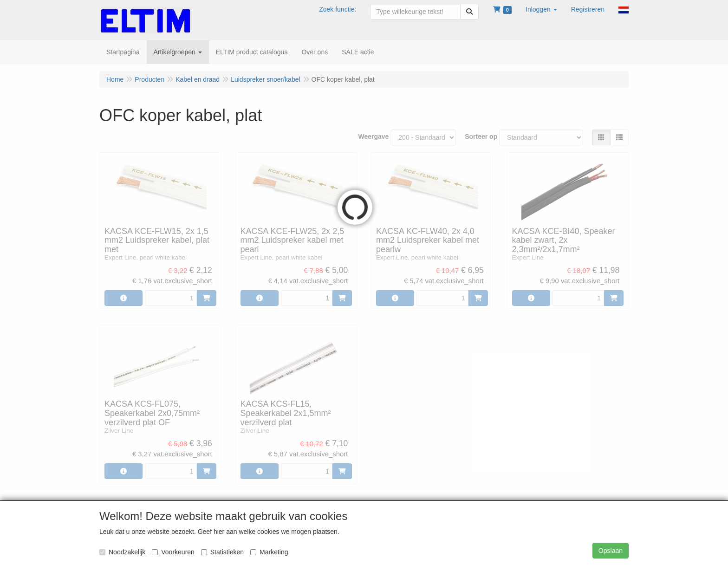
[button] (541, 9)
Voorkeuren (173, 552)
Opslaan (611, 551)
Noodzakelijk (122, 552)
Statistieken (222, 552)
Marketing (269, 552)
